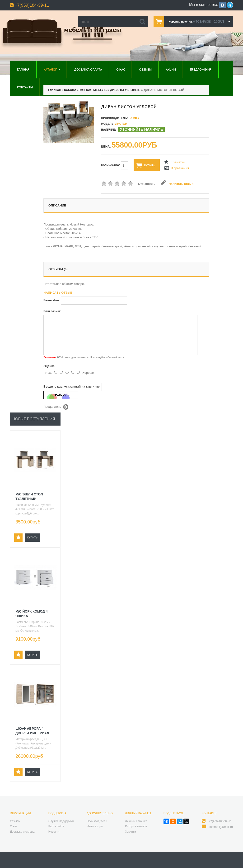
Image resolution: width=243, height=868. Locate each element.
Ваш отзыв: (52, 311)
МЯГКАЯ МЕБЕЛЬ (93, 90)
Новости (54, 832)
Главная (23, 70)
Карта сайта (56, 826)
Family (134, 118)
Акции (171, 70)
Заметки (131, 832)
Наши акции (95, 826)
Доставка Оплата (88, 70)
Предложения (201, 70)
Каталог (50, 70)
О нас (121, 70)
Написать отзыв (177, 184)
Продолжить (56, 407)
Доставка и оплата (22, 832)
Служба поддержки (61, 821)
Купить (146, 165)
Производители (97, 821)
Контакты (25, 87)
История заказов (136, 826)
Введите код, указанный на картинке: (72, 386)
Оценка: (49, 366)
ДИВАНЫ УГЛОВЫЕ (125, 90)
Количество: (115, 165)
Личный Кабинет (136, 821)
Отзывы (145, 70)
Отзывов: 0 (147, 184)
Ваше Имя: (52, 300)
